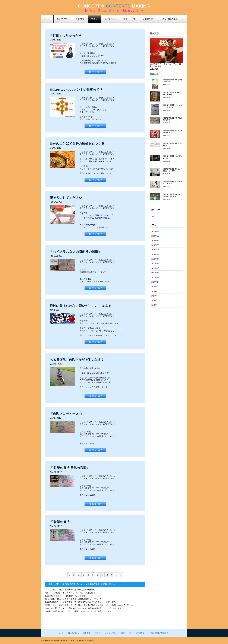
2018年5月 (155, 254)
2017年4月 (155, 273)
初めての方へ (73, 633)
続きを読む (95, 72)
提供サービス (126, 633)
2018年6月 (155, 250)
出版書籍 (87, 633)
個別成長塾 (140, 633)
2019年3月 (155, 231)
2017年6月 (155, 264)
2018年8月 (155, 241)
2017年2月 (155, 282)
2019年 (154, 287)
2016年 (154, 300)
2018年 (154, 291)
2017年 (154, 296)
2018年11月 (156, 236)
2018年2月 (155, 259)
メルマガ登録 (110, 633)
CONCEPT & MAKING (114, 6)
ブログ (94, 19)
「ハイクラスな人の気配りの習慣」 (95, 218)
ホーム (61, 633)
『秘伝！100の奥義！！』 (160, 633)
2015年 (154, 305)
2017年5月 (155, 268)
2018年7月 (155, 245)
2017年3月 (155, 277)
